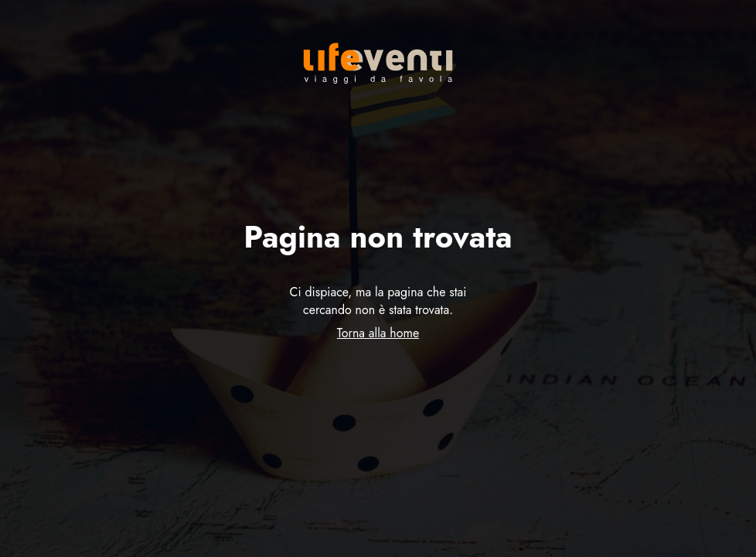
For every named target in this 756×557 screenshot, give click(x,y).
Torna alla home (378, 333)
